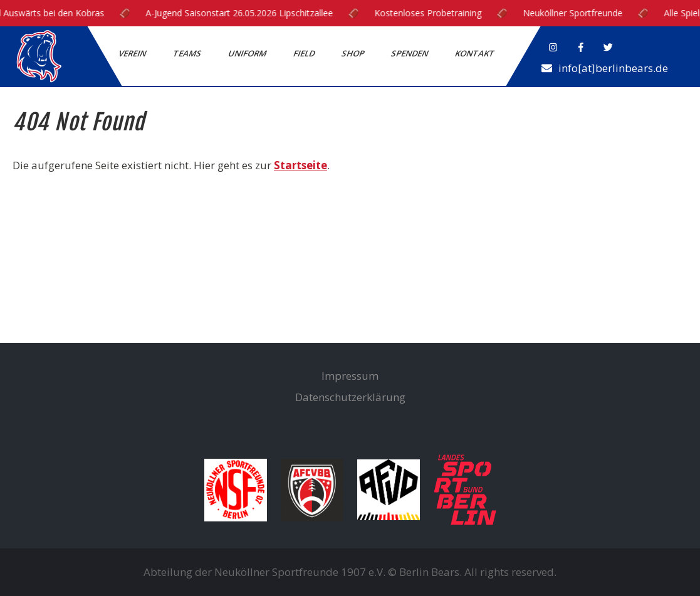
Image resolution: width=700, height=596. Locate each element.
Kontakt (476, 53)
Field (305, 53)
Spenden (410, 53)
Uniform (248, 53)
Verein (133, 53)
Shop (354, 53)
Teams (188, 53)
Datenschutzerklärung (350, 397)
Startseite (300, 165)
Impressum (350, 376)
